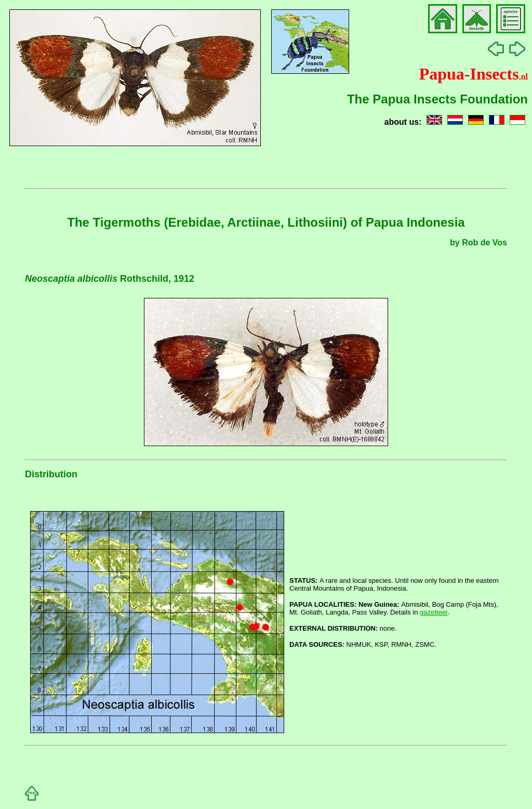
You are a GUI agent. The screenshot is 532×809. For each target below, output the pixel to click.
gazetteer (434, 612)
